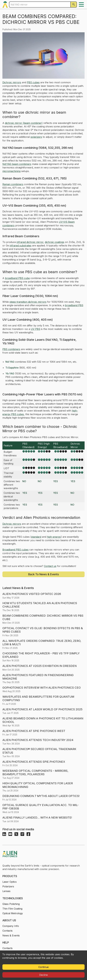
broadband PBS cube (17, 278)
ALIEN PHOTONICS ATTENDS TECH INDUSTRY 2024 (38, 740)
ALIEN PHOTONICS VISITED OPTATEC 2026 (32, 594)
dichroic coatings (55, 242)
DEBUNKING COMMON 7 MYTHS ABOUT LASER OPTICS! (41, 796)
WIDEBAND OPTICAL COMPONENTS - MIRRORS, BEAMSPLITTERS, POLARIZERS (35, 773)
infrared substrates (21, 246)
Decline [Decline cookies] (43, 975)
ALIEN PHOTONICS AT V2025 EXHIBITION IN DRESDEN (39, 666)
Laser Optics (10, 882)
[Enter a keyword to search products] (40, 5)
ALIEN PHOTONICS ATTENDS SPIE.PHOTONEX (34, 762)
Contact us (50, 566)
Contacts (7, 931)
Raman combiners (13, 184)
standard (36, 537)
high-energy (54, 537)
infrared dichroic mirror (30, 242)
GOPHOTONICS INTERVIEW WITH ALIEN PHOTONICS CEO (42, 688)
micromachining (11, 171)
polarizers (36, 137)
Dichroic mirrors (12, 82)
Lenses (6, 891)
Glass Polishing (11, 904)
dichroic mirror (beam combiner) (24, 123)
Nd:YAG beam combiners (17, 164)
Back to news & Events (44, 574)
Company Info (11, 926)
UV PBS (35, 329)
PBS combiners (11, 349)
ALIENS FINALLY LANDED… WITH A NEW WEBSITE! (37, 818)
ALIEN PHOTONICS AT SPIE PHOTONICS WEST (34, 731)
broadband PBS (74, 305)
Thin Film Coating (12, 909)
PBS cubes (33, 82)
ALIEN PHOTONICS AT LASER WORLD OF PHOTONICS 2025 (42, 709)
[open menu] (81, 5)
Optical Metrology (13, 913)
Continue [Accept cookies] (43, 967)
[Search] (74, 5)
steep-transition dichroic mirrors (28, 302)
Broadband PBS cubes (15, 550)
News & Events (11, 935)
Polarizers (8, 886)
